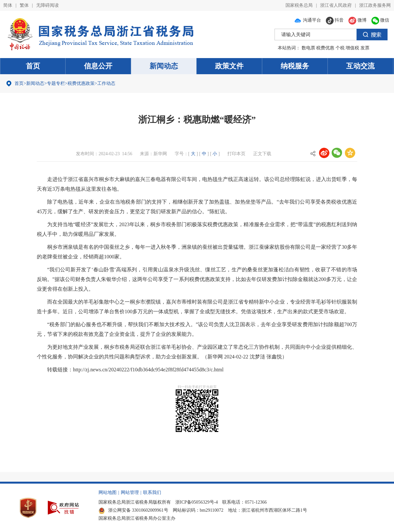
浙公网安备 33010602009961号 (133, 510)
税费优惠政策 (81, 83)
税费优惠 (325, 48)
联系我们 (152, 492)
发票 (365, 48)
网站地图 (108, 492)
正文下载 (262, 154)
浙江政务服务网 (375, 5)
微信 (380, 20)
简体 (8, 5)
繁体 (24, 5)
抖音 (335, 20)
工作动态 (106, 83)
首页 (33, 66)
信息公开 (98, 66)
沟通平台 (307, 20)
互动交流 (360, 66)
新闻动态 (164, 66)
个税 (340, 48)
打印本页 (236, 154)
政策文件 (229, 66)
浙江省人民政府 (336, 5)
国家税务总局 (299, 5)
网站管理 (130, 492)
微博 (358, 20)
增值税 (352, 48)
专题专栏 (56, 83)
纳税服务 (295, 66)
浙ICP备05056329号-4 (197, 502)
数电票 (308, 48)
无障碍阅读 (47, 5)
